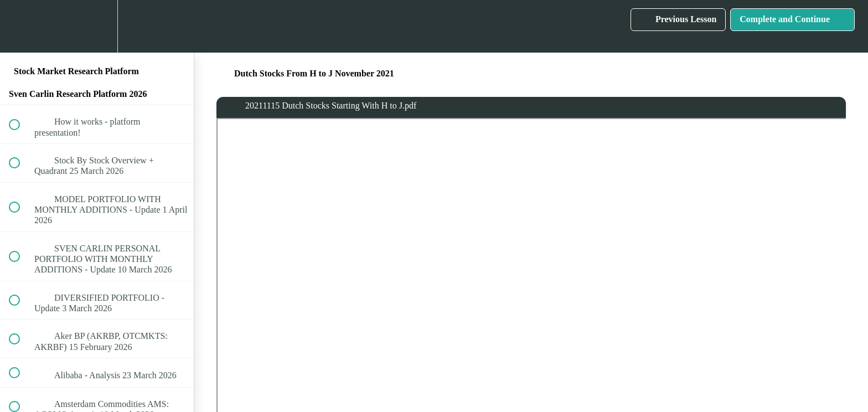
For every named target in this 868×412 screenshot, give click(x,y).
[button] (20, 26)
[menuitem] (97, 26)
